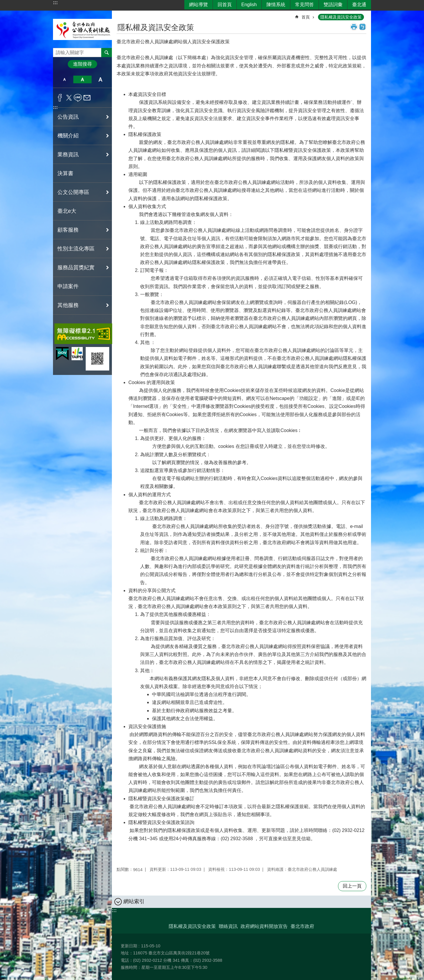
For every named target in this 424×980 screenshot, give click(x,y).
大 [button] (101, 79)
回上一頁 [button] (352, 886)
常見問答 (304, 5)
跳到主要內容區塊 (3, 3)
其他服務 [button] (68, 305)
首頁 (306, 17)
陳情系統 (276, 5)
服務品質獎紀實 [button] (76, 268)
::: (55, 3)
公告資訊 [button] (68, 117)
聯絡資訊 (228, 926)
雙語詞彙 (333, 5)
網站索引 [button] (134, 901)
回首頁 (225, 5)
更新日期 (129, 946)
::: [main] (120, 15)
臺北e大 (67, 211)
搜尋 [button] (107, 52)
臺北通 (359, 5)
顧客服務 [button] (68, 230)
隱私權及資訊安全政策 (341, 17)
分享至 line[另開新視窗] (78, 98)
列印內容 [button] (354, 27)
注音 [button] (362, 27)
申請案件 (68, 286)
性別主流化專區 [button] (76, 249)
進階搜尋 (82, 64)
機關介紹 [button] (68, 136)
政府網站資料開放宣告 (264, 926)
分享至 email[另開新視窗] (87, 98)
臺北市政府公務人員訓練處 (82, 29)
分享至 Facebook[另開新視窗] (60, 98)
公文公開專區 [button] (73, 192)
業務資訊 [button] (68, 155)
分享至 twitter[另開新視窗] (69, 98)
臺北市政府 (302, 926)
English (249, 5)
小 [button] (64, 79)
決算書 (65, 173)
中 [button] (82, 79)
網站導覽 (198, 5)
